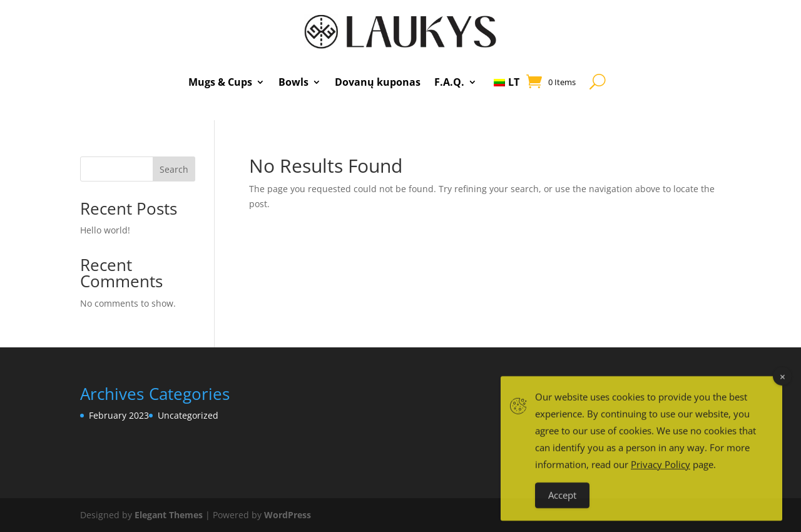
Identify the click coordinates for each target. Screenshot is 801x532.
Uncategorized (188, 415)
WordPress (288, 515)
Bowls (293, 82)
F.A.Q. (449, 82)
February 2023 (119, 415)
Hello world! (105, 230)
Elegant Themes (169, 515)
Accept (562, 505)
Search (174, 169)
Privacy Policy (661, 474)
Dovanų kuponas (378, 82)
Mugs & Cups (220, 82)
